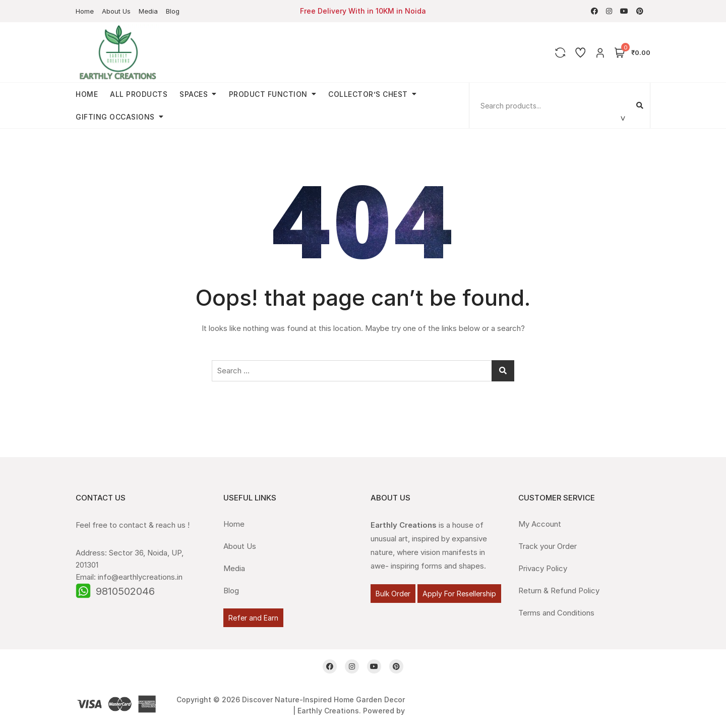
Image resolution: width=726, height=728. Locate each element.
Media (148, 11)
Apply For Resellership (459, 594)
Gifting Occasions (115, 117)
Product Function (268, 94)
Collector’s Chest (368, 94)
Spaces (194, 94)
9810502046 (125, 591)
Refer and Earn (253, 618)
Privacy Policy (543, 568)
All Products (139, 94)
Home (85, 11)
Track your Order (548, 546)
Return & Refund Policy (559, 591)
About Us (116, 11)
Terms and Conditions (556, 613)
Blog (173, 11)
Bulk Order (393, 594)
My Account (540, 524)
